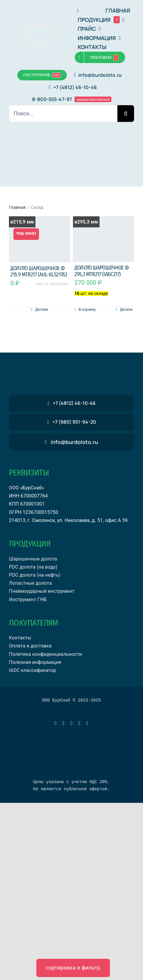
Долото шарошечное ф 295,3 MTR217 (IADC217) (101, 271)
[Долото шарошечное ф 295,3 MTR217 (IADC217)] (104, 239)
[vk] (72, 723)
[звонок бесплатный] (71, 422)
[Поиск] (126, 114)
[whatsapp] (64, 723)
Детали (41, 310)
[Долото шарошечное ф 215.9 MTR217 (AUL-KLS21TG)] (39, 239)
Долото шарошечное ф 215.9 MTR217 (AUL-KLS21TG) (39, 272)
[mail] (79, 723)
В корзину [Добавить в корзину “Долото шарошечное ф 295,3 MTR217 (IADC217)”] (87, 310)
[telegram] (56, 723)
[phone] (87, 723)
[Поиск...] (63, 114)
